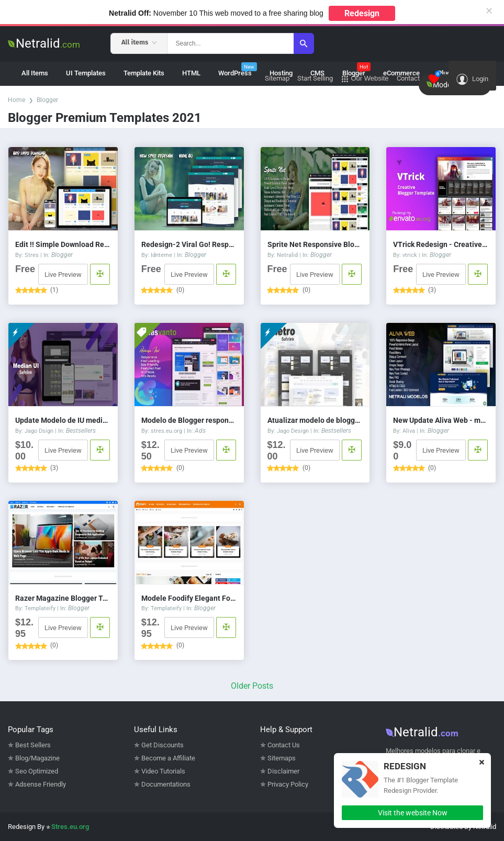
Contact (408, 78)
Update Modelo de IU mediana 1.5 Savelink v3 (63, 420)
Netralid (44, 43)
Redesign (362, 13)
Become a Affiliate (168, 758)
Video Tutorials (163, 771)
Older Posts (252, 686)
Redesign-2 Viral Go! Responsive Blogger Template (189, 244)
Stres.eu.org (70, 827)
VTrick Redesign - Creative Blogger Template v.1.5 (441, 244)
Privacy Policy (288, 784)
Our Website (365, 79)
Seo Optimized (37, 771)
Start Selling (315, 78)
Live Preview (63, 274)
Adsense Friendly (41, 784)
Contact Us (284, 745)
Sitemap (277, 78)
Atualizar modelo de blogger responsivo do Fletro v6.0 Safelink (315, 420)
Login (472, 80)
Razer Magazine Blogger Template (63, 598)
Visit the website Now (413, 813)
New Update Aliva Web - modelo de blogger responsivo (441, 420)
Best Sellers (33, 745)
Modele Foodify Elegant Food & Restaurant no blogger (189, 598)
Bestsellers (81, 431)
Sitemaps (282, 758)
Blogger (47, 100)
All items (139, 42)
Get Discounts (163, 745)
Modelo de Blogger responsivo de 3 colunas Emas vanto (189, 420)
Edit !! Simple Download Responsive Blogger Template (63, 244)
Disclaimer (283, 771)
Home (16, 100)
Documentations (166, 784)
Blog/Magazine (37, 758)
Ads (200, 431)
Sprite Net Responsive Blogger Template (315, 244)
